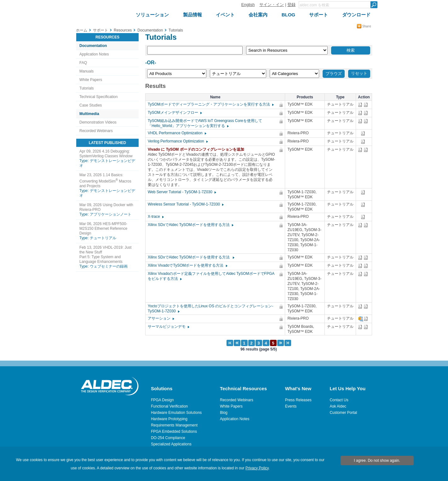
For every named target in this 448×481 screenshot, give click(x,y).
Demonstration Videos (98, 122)
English (248, 5)
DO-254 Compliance (168, 438)
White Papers (91, 80)
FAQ (83, 63)
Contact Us (339, 400)
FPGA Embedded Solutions (174, 432)
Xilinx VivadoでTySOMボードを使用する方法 (187, 265)
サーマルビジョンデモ (168, 327)
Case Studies (91, 105)
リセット (359, 73)
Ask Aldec (338, 406)
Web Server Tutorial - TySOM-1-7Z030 (182, 192)
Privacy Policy (257, 468)
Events (291, 406)
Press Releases (298, 400)
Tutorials (87, 88)
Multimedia (89, 114)
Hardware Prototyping (169, 419)
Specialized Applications (171, 444)
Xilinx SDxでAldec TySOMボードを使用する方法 (190, 225)
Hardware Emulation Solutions (176, 413)
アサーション (161, 318)
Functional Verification (169, 406)
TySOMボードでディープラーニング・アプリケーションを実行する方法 (210, 104)
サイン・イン (272, 5)
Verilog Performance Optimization (178, 141)
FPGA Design (162, 400)
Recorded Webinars (96, 131)
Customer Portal (343, 413)
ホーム (82, 30)
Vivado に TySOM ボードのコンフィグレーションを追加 (198, 149)
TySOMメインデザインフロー (175, 113)
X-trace (155, 217)
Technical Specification (98, 97)
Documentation (93, 46)
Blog (224, 413)
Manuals (86, 71)
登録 (291, 5)
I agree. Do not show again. (377, 461)
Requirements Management (174, 425)
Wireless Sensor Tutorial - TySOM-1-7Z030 (185, 204)
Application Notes (94, 54)
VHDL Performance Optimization (177, 133)
